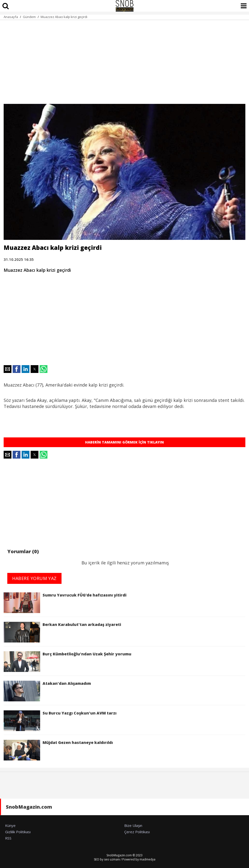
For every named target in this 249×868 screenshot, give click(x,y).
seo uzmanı (112, 859)
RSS (8, 838)
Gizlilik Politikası (18, 832)
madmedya (147, 859)
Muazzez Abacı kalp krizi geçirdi (64, 17)
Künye (10, 825)
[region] (124, 59)
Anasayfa (11, 17)
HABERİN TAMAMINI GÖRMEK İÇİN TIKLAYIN (124, 442)
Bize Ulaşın (133, 825)
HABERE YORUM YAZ (34, 578)
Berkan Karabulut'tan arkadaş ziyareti (62, 632)
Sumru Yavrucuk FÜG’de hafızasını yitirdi (65, 603)
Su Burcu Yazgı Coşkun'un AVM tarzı (60, 721)
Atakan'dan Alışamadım (47, 691)
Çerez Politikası (137, 832)
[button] (8, 369)
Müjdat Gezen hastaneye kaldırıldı (58, 750)
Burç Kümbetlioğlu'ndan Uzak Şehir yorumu (67, 662)
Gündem (29, 17)
